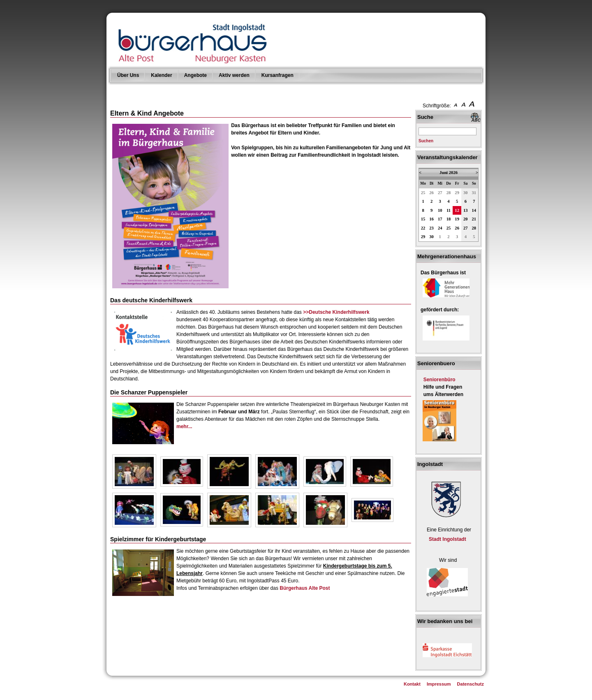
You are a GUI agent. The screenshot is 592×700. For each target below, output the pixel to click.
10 (440, 210)
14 (474, 210)
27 (440, 193)
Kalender (161, 75)
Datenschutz (471, 684)
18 (449, 219)
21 (474, 219)
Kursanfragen (277, 75)
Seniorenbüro (439, 380)
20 (466, 219)
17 (440, 219)
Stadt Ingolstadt (447, 539)
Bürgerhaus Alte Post (305, 588)
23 (431, 228)
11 (449, 210)
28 (449, 193)
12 (457, 210)
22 (423, 228)
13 (466, 210)
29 (457, 193)
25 (423, 193)
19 (457, 219)
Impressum (439, 684)
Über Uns (128, 75)
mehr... (184, 426)
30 (466, 193)
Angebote (195, 75)
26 (431, 193)
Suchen (426, 141)
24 (440, 228)
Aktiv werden (234, 75)
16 (431, 219)
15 (423, 219)
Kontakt (412, 684)
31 (474, 193)
